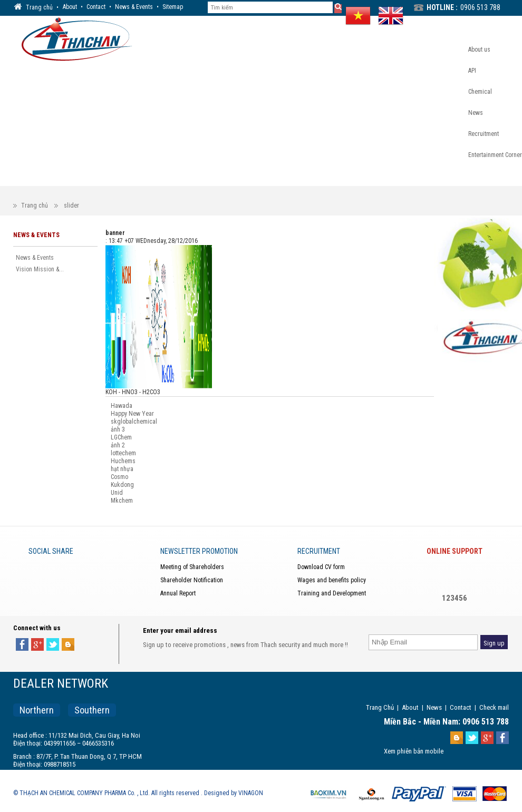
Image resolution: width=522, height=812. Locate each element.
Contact (96, 7)
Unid (117, 493)
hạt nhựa (122, 469)
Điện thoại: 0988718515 (44, 764)
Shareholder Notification (192, 580)
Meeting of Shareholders (192, 567)
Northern (37, 710)
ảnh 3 (118, 429)
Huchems (123, 461)
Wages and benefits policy (332, 580)
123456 (455, 598)
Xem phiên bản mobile (414, 751)
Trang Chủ (380, 707)
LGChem (121, 437)
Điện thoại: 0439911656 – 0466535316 (64, 743)
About (70, 7)
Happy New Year (132, 414)
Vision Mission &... (40, 269)
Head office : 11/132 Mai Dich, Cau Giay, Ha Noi (77, 735)
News (434, 707)
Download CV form (321, 567)
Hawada (122, 406)
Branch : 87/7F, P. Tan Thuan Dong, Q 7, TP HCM (78, 756)
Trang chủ (35, 206)
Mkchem (122, 501)
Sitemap (173, 7)
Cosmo (119, 477)
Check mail (494, 707)
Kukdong (122, 485)
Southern (92, 710)
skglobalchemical (134, 422)
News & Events (134, 7)
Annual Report (178, 593)
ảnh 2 (118, 445)
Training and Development (332, 593)
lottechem (123, 453)
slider (71, 206)
